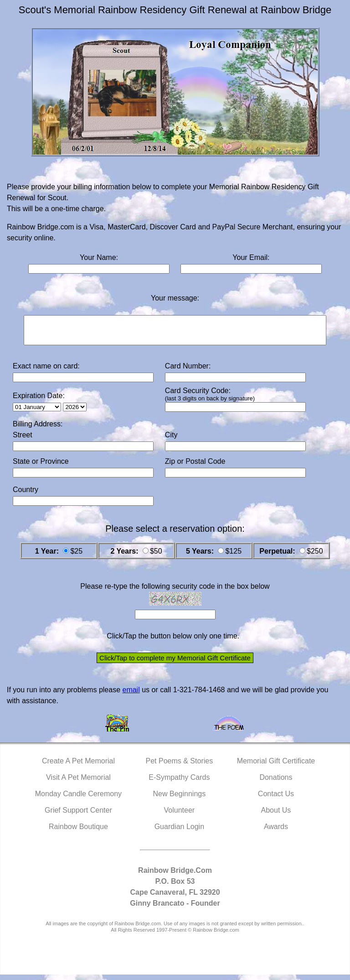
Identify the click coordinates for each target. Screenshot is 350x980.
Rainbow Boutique (78, 832)
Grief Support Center (78, 816)
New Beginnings (180, 799)
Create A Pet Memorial (78, 766)
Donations (276, 783)
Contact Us (276, 799)
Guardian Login (179, 832)
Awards (276, 832)
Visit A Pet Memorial (78, 783)
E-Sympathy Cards (179, 783)
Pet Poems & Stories (180, 766)
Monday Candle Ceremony (78, 799)
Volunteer (180, 816)
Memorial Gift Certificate (276, 766)
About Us (276, 816)
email (131, 695)
